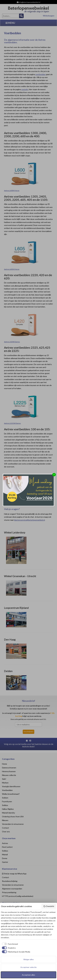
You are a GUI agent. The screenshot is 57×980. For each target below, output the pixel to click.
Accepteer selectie (28, 967)
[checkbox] (9, 944)
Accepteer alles (28, 975)
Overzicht (49, 906)
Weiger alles (29, 959)
